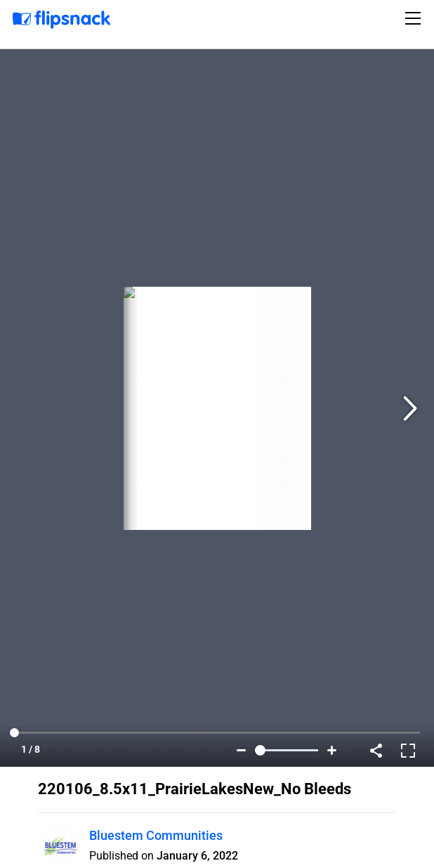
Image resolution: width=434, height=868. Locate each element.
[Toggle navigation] (415, 18)
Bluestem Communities (156, 835)
